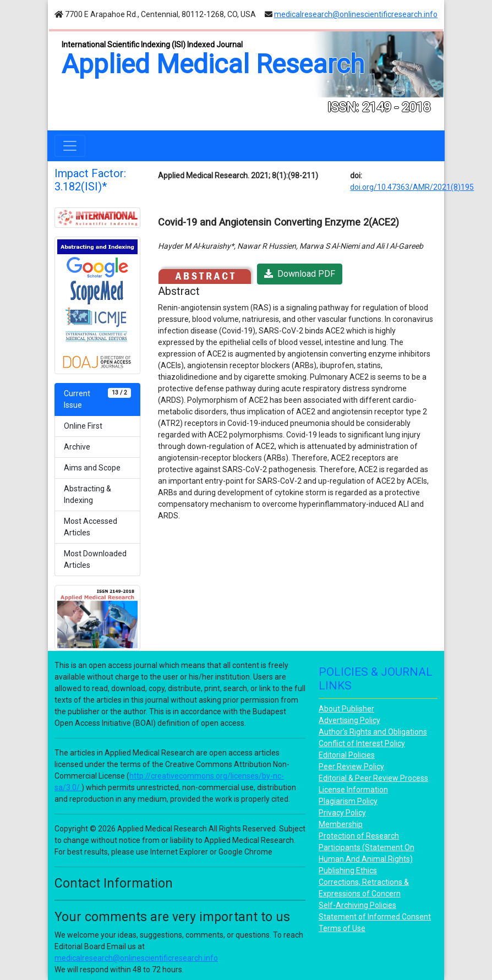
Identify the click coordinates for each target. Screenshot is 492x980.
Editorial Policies (347, 755)
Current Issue (97, 399)
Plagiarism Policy (348, 801)
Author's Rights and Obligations (373, 732)
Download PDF (300, 274)
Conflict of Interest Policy (362, 743)
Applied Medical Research (213, 64)
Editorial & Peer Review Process (373, 778)
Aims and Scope (92, 468)
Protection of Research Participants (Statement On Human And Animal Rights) (367, 847)
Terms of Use (342, 928)
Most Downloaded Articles (95, 559)
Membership (341, 824)
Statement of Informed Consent (375, 917)
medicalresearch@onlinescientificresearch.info (356, 14)
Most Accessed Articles (91, 527)
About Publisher (346, 709)
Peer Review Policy (351, 767)
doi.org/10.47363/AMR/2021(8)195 (412, 187)
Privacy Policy (342, 813)
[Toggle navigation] (70, 146)
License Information (353, 790)
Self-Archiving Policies (357, 905)
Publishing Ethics (348, 870)
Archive (77, 447)
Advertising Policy (349, 720)
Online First (83, 426)
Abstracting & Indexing (88, 494)
